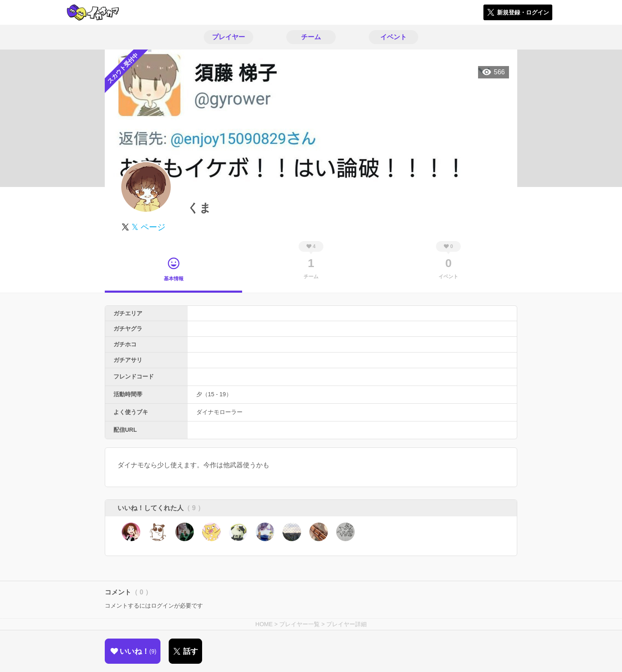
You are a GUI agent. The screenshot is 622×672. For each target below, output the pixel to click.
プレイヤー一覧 (299, 624)
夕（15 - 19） (214, 394)
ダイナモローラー (219, 412)
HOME (264, 624)
